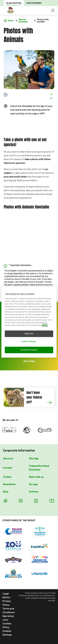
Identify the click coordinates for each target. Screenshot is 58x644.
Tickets (7, 477)
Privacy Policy (7, 603)
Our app (33, 484)
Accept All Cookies (29, 350)
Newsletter (9, 484)
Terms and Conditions (9, 610)
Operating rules (8, 618)
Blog (6, 491)
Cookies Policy (7, 625)
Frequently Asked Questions (39, 468)
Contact (8, 468)
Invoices (34, 491)
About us (8, 458)
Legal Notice (6, 595)
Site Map (34, 458)
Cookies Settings (7, 633)
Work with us (36, 477)
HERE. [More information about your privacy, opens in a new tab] (45, 325)
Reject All (29, 334)
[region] (29, 322)
